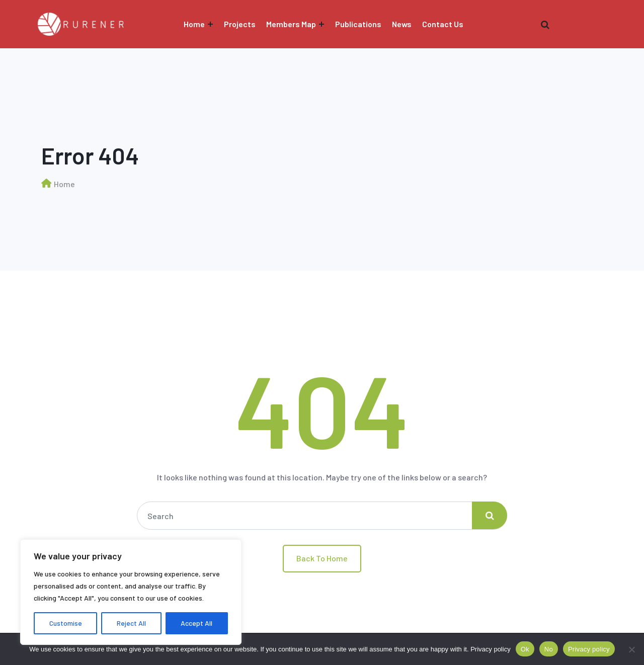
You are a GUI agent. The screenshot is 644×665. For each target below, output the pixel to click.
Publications (358, 24)
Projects (240, 24)
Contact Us (443, 24)
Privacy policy (490, 649)
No (549, 649)
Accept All (196, 623)
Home (194, 24)
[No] (631, 649)
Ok (525, 649)
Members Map (291, 24)
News (402, 24)
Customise (66, 623)
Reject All (131, 623)
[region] (131, 592)
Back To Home (322, 558)
